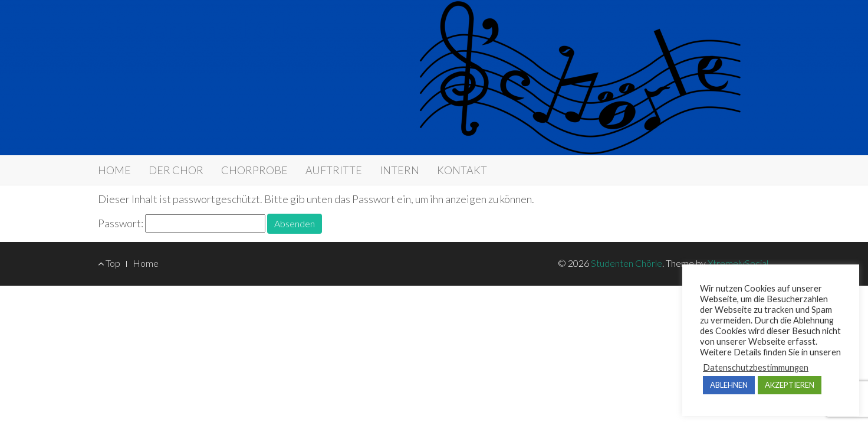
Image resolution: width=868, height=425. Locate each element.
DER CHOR (176, 170)
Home (146, 263)
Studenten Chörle (200, 28)
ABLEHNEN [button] (729, 385)
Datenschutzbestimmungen (756, 367)
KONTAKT (462, 170)
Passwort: (182, 224)
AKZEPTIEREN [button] (790, 385)
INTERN (400, 170)
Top (109, 263)
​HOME (114, 170)
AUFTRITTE (334, 170)
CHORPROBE (254, 170)
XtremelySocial (738, 263)
